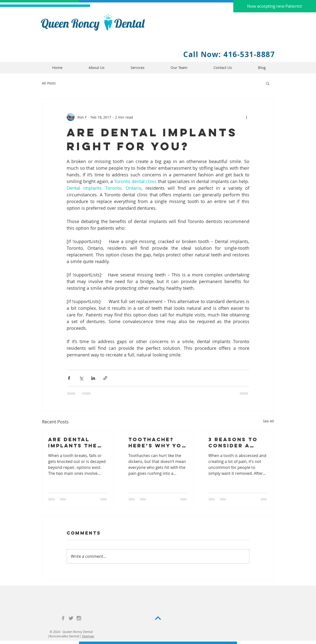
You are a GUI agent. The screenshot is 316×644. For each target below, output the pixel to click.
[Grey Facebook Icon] (63, 618)
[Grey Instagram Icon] (79, 618)
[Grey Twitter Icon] (71, 618)
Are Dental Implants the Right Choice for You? (73, 442)
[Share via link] (105, 378)
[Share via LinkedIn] (93, 378)
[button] (275, 6)
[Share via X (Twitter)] (81, 378)
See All (268, 421)
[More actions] (246, 117)
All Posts (49, 83)
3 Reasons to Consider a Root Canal (233, 442)
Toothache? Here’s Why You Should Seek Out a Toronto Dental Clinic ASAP (157, 442)
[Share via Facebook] (69, 378)
